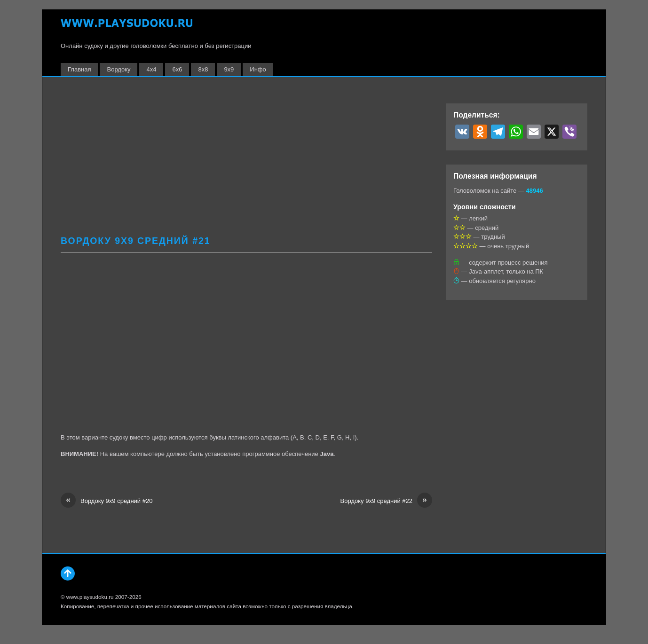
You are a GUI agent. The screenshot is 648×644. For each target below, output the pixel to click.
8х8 (203, 69)
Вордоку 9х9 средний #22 (386, 501)
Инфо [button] (258, 69)
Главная (79, 69)
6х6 (177, 69)
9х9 (229, 69)
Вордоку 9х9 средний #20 (107, 501)
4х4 (151, 69)
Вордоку (119, 69)
